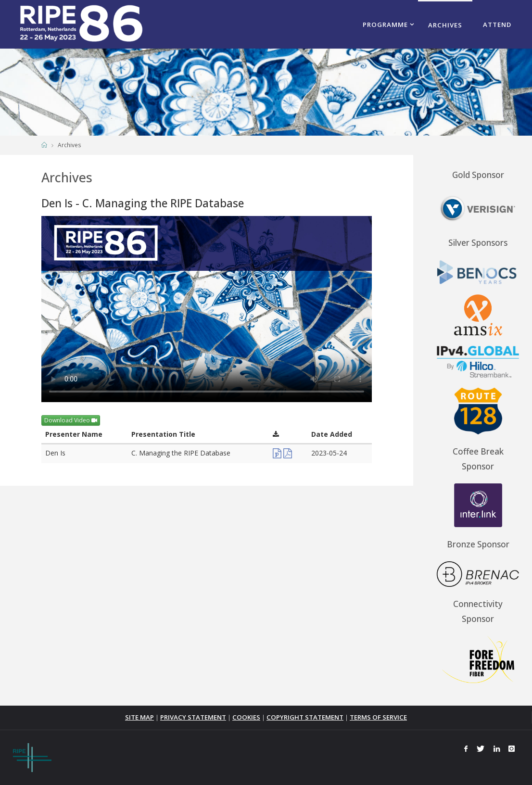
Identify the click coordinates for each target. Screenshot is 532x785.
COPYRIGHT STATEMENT (305, 717)
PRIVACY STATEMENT (193, 717)
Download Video (71, 420)
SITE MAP (139, 717)
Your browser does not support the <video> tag (207, 309)
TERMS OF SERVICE (378, 717)
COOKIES (246, 717)
